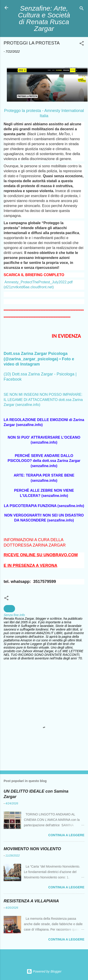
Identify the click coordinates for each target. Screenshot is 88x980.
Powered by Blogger (44, 971)
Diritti (9, 609)
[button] (82, 44)
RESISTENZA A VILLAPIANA (31, 901)
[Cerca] (82, 9)
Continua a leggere (66, 835)
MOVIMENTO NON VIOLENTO (32, 849)
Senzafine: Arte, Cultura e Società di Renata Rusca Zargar (44, 18)
